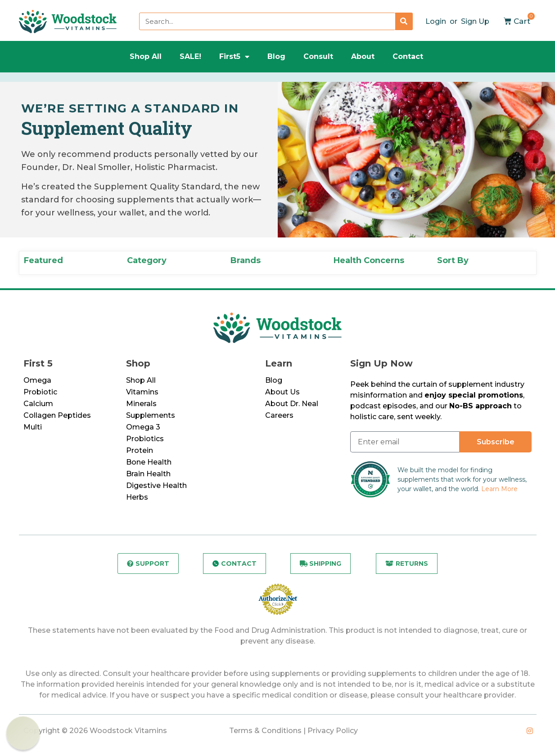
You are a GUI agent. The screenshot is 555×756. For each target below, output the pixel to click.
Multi (33, 427)
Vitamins (142, 392)
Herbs (137, 497)
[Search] (404, 21)
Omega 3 (143, 427)
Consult (318, 56)
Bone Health (149, 462)
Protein (140, 450)
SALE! (190, 56)
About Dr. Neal (292, 404)
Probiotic (40, 392)
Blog (276, 56)
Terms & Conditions (265, 731)
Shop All (146, 56)
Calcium (38, 404)
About (363, 56)
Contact (408, 56)
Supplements (151, 415)
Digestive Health (156, 485)
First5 (234, 57)
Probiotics (145, 439)
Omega (37, 380)
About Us (282, 392)
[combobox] (267, 21)
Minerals (141, 404)
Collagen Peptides (57, 415)
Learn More (499, 489)
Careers (279, 415)
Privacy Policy (333, 731)
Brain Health (148, 474)
